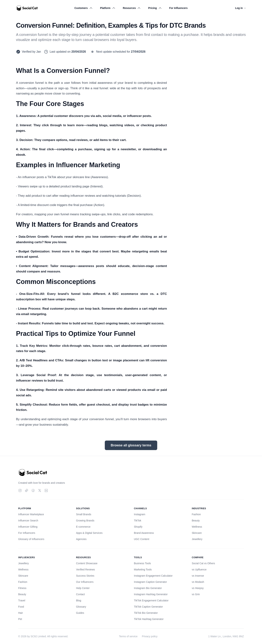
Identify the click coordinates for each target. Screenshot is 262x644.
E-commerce (83, 527)
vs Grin (196, 594)
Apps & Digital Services (89, 533)
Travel (22, 600)
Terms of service (128, 636)
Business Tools (142, 563)
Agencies (81, 539)
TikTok (138, 521)
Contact (80, 594)
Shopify (138, 527)
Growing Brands (85, 521)
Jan (39, 52)
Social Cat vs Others (203, 563)
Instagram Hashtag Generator (151, 594)
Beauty (196, 521)
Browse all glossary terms (131, 445)
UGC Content (142, 539)
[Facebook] (33, 490)
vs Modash (198, 582)
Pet (20, 619)
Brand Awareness (144, 533)
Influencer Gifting (28, 527)
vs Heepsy (198, 588)
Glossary (81, 607)
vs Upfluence (199, 570)
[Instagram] (20, 490)
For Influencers (178, 8)
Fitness (22, 588)
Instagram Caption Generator (150, 582)
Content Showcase (87, 563)
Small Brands (84, 514)
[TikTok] (27, 490)
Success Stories (85, 576)
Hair (21, 613)
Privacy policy (150, 636)
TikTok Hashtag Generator (149, 619)
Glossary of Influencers (31, 539)
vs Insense (198, 576)
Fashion (196, 514)
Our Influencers (85, 582)
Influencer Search (28, 521)
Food (21, 607)
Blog (79, 600)
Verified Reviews (86, 570)
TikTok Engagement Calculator (151, 600)
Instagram (140, 514)
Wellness (197, 527)
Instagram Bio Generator (148, 588)
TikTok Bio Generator (146, 613)
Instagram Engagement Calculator (153, 576)
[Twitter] (40, 490)
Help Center (83, 588)
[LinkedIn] (46, 490)
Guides (80, 613)
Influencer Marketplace (31, 514)
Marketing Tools (143, 570)
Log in (241, 8)
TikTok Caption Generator (148, 607)
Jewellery (197, 539)
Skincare (197, 533)
